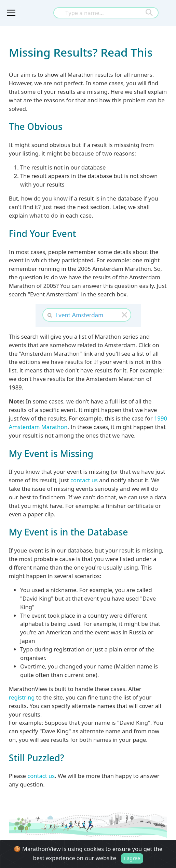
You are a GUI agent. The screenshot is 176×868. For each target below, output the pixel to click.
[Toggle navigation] (11, 13)
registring (22, 697)
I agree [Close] (132, 858)
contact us (84, 480)
